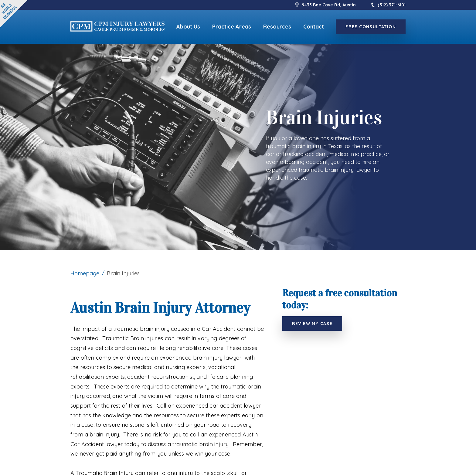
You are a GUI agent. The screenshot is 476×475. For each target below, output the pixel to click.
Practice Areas (232, 27)
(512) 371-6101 (388, 5)
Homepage (85, 273)
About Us (188, 27)
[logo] (117, 27)
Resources (277, 27)
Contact (314, 27)
